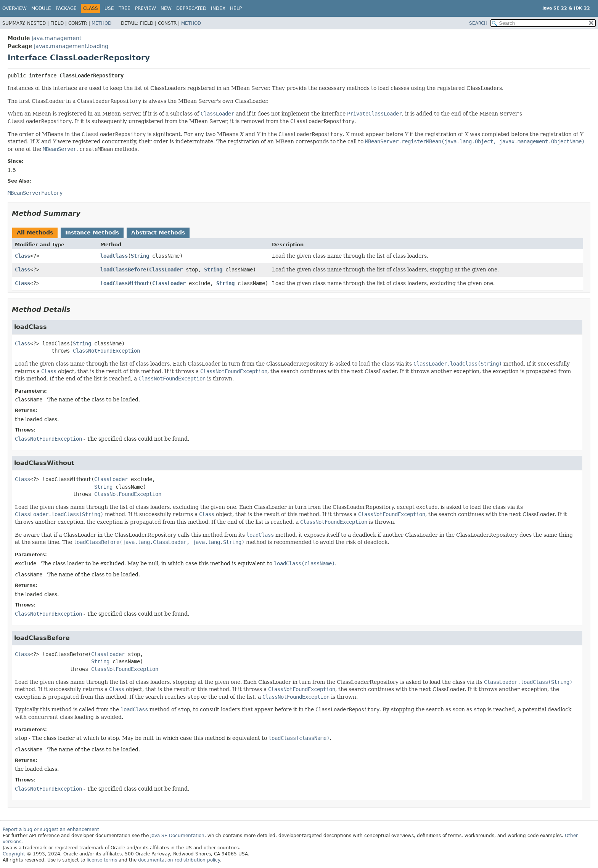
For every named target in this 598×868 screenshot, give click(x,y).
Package (66, 8)
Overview (14, 8)
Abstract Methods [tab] (158, 233)
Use (109, 8)
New (166, 8)
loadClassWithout (125, 283)
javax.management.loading (71, 46)
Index (218, 8)
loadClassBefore (123, 270)
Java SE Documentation (177, 836)
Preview (145, 8)
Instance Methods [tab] (92, 233)
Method (101, 23)
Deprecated (191, 8)
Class (23, 256)
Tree (125, 8)
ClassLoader (166, 270)
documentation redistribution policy (179, 860)
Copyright (14, 854)
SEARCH (478, 23)
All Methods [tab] (35, 233)
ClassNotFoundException (106, 351)
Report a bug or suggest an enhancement (51, 829)
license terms (102, 860)
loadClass (114, 256)
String (140, 256)
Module (41, 8)
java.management (56, 38)
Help (236, 8)
